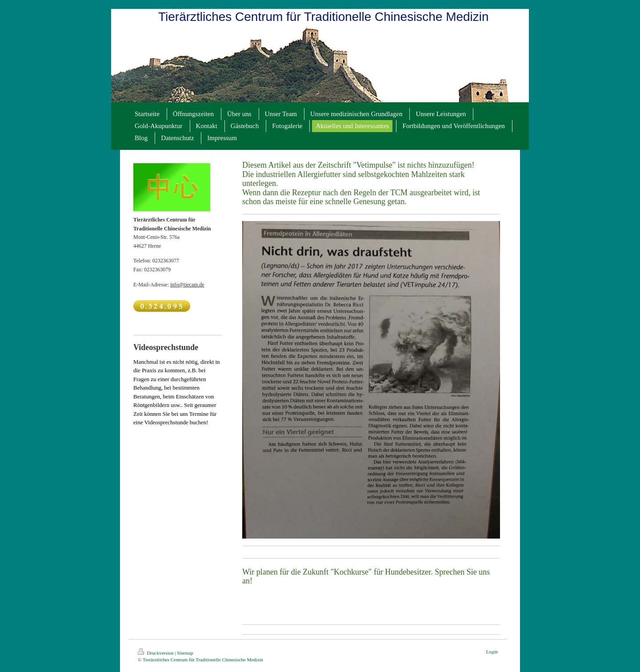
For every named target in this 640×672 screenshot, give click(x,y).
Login (492, 652)
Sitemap (185, 653)
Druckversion (156, 653)
